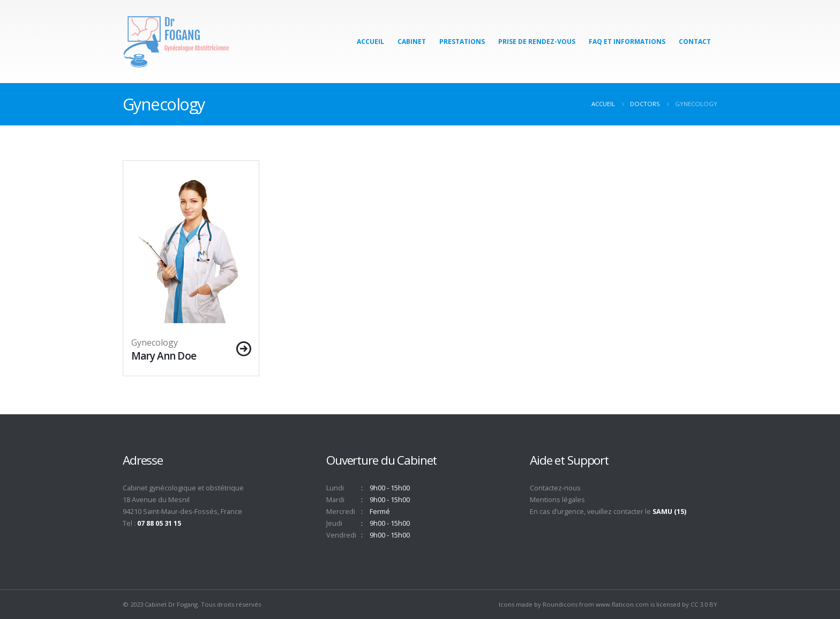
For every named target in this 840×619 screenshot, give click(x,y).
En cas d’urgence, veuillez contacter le (608, 512)
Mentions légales (557, 500)
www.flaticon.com (622, 604)
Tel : (152, 523)
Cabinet (412, 42)
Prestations (462, 42)
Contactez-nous (555, 488)
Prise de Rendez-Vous (537, 42)
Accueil (370, 42)
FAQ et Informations (627, 42)
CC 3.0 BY (704, 604)
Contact (695, 42)
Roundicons (560, 604)
